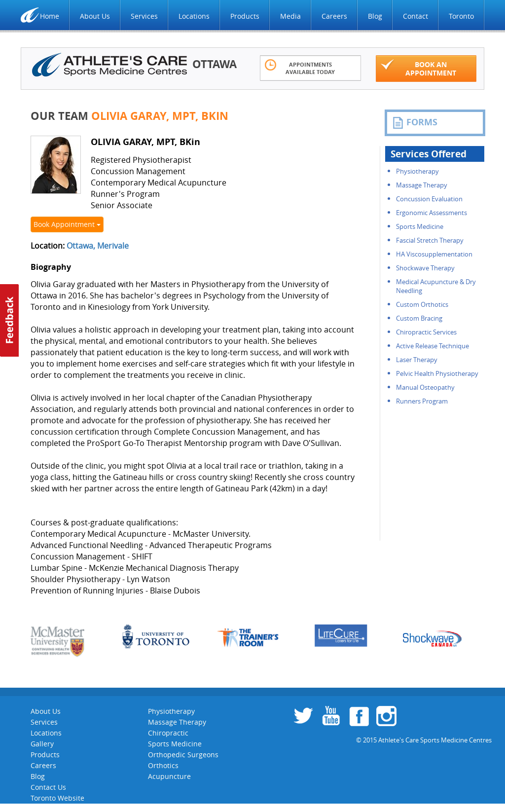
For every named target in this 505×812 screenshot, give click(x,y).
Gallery (42, 744)
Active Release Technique (433, 346)
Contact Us (48, 787)
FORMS (415, 122)
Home (50, 16)
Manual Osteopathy (425, 387)
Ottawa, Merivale (98, 246)
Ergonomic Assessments (432, 213)
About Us (95, 16)
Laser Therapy (417, 360)
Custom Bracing (419, 318)
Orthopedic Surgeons (183, 755)
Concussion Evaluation (429, 199)
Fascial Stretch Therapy (430, 240)
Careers (334, 16)
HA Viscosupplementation (434, 254)
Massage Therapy (422, 185)
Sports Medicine (420, 226)
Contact (415, 16)
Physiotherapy (417, 171)
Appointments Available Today (300, 67)
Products (245, 16)
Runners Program (422, 401)
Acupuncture (169, 776)
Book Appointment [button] (67, 224)
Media (290, 16)
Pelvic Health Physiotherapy (437, 373)
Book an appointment (419, 68)
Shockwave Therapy (425, 268)
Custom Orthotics (422, 304)
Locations (194, 16)
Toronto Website (57, 798)
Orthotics (163, 765)
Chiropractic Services (426, 332)
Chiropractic (168, 733)
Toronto (461, 16)
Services (144, 16)
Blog (375, 16)
